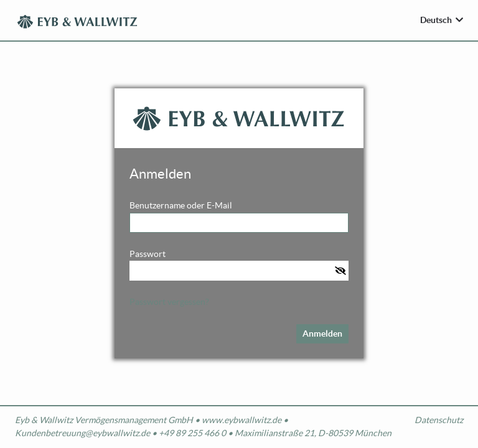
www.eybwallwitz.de (241, 420)
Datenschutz (439, 420)
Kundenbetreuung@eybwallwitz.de (82, 433)
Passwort (148, 254)
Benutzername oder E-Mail (181, 205)
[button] (342, 271)
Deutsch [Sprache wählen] (436, 20)
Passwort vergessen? (169, 302)
